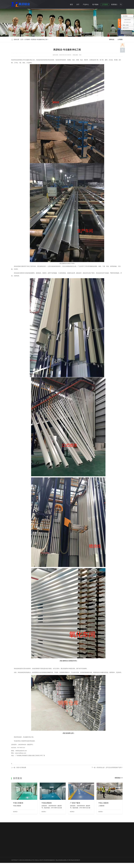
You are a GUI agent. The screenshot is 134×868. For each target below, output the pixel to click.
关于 (78, 5)
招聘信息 (112, 39)
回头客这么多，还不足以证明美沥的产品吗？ (110, 767)
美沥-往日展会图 (21, 767)
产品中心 (86, 5)
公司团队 (120, 39)
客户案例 (95, 5)
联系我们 (114, 5)
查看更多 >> (119, 778)
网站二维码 (126, 25)
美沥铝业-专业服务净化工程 (39, 39)
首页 (71, 5)
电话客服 (125, 16)
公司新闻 (105, 5)
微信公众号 (126, 28)
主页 (22, 39)
